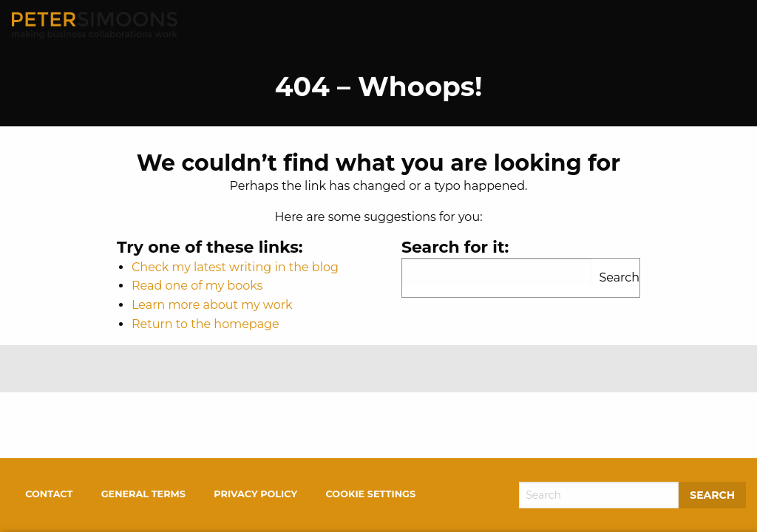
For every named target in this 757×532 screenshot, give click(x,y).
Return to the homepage (206, 324)
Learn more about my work (212, 305)
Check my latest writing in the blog (235, 267)
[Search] (599, 495)
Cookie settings (370, 494)
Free (635, 25)
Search (619, 277)
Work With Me (547, 25)
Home (387, 25)
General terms (143, 494)
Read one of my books (197, 286)
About (452, 25)
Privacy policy (255, 494)
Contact (705, 25)
